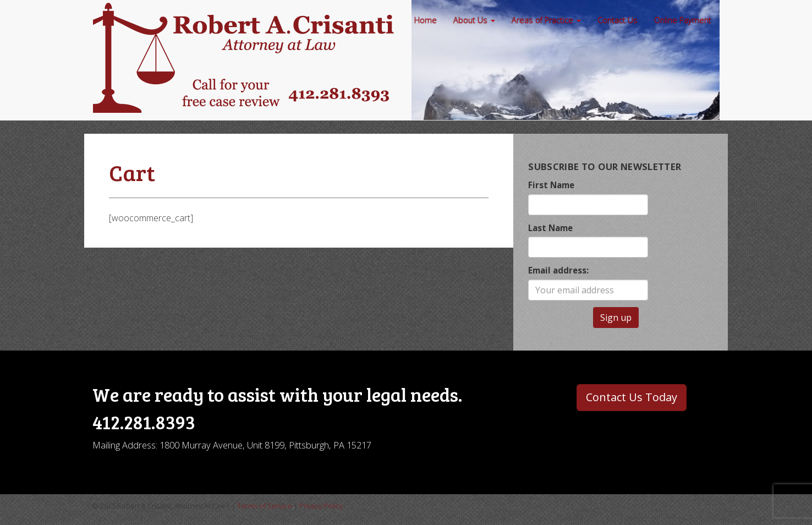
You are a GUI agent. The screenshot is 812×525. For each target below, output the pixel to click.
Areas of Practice (546, 20)
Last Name (550, 228)
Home (426, 20)
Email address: (558, 270)
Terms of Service (265, 506)
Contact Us (618, 20)
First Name (551, 185)
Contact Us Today (632, 397)
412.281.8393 (144, 422)
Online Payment (683, 20)
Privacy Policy (321, 506)
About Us (474, 20)
